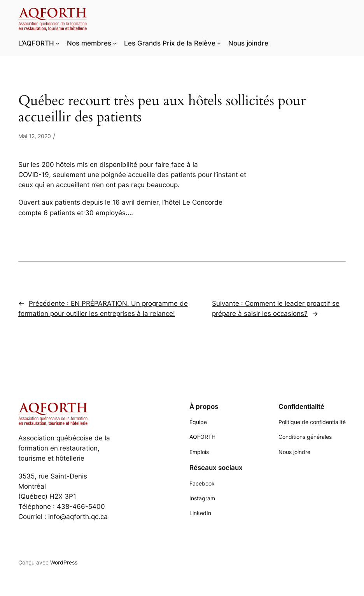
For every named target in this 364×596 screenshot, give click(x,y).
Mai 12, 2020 (35, 136)
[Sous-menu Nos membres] (115, 43)
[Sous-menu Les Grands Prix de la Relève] (219, 43)
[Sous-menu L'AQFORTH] (58, 43)
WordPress (64, 562)
